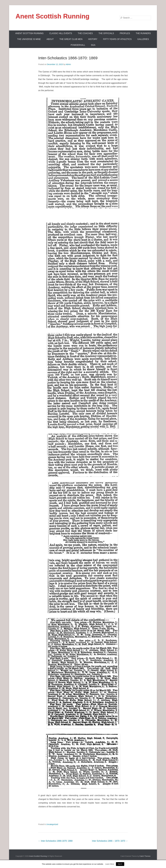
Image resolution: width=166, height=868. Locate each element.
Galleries (143, 39)
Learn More (110, 864)
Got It (120, 864)
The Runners (143, 33)
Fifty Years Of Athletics (117, 39)
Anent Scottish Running (52, 16)
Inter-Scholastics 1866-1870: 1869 (68, 58)
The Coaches (85, 33)
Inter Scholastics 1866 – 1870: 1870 (110, 841)
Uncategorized (52, 824)
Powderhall (78, 45)
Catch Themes (145, 856)
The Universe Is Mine (29, 39)
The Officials (106, 33)
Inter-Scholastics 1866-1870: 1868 (55, 841)
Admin (68, 64)
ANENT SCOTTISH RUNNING (29, 33)
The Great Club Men (71, 39)
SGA (93, 45)
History (93, 39)
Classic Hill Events (61, 33)
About (50, 39)
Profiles (125, 33)
